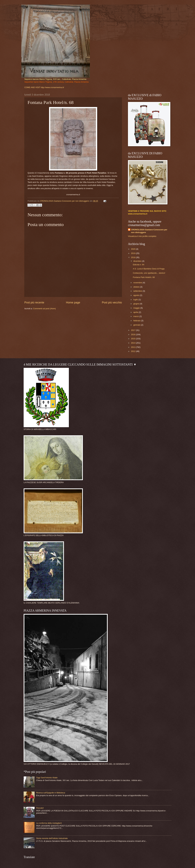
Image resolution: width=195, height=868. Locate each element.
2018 (133, 257)
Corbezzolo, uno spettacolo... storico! (149, 273)
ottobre (137, 287)
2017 (133, 330)
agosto (136, 295)
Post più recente (34, 303)
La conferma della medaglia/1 (49, 823)
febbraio (137, 321)
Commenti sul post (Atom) (44, 309)
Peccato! (40, 808)
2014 (133, 343)
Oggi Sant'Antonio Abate (47, 778)
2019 (133, 253)
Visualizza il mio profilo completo (142, 236)
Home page (73, 303)
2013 (133, 347)
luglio (136, 300)
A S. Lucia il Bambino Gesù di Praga (149, 269)
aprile (136, 312)
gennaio (137, 325)
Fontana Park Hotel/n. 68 (144, 277)
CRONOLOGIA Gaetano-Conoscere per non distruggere (149, 231)
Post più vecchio (112, 303)
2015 (133, 339)
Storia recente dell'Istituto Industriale (52, 838)
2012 (133, 351)
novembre (138, 283)
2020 (133, 249)
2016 (133, 334)
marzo (136, 316)
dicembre (138, 261)
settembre (138, 291)
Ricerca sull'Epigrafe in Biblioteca (51, 793)
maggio (137, 308)
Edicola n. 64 (138, 265)
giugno (136, 304)
